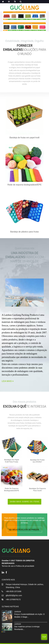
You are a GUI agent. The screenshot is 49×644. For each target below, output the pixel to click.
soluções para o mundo (24, 50)
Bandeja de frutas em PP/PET (37, 461)
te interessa (25, 406)
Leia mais (8, 381)
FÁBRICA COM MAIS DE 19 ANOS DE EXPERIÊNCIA (25, 259)
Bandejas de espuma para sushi (37, 490)
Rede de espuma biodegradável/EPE (24, 185)
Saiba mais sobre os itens (25, 502)
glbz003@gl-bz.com (14, 595)
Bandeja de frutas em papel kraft (24, 138)
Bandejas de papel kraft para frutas (12, 461)
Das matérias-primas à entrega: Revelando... (27, 628)
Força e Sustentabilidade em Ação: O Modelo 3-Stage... (29, 616)
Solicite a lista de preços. (26, 530)
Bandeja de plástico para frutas (24, 232)
